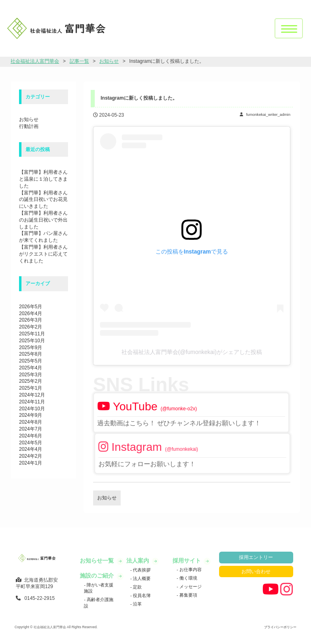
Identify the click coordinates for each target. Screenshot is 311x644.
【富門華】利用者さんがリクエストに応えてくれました (43, 254)
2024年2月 (31, 456)
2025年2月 (31, 381)
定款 (137, 587)
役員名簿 (141, 595)
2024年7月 (31, 429)
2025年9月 (31, 348)
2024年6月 (31, 436)
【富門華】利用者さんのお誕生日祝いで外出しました (43, 220)
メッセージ (190, 586)
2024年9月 (31, 415)
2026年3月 (31, 320)
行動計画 (29, 126)
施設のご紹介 (98, 576)
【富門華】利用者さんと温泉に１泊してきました (43, 179)
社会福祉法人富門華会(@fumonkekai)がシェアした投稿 (192, 352)
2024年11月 (32, 402)
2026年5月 (31, 307)
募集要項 (188, 595)
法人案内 (138, 561)
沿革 (137, 604)
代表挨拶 (141, 570)
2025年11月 (32, 334)
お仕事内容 (190, 569)
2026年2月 (31, 327)
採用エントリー (256, 557)
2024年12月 (32, 395)
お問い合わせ (256, 571)
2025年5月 (31, 361)
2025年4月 (31, 368)
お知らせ (29, 119)
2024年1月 (31, 463)
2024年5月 (31, 443)
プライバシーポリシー (280, 627)
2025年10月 (32, 341)
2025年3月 (31, 375)
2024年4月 (31, 449)
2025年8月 (31, 354)
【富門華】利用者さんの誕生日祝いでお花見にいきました (43, 200)
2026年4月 (31, 313)
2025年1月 (31, 388)
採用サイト (187, 561)
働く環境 (188, 578)
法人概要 (141, 578)
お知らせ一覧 (98, 561)
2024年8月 (31, 422)
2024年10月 (32, 409)
